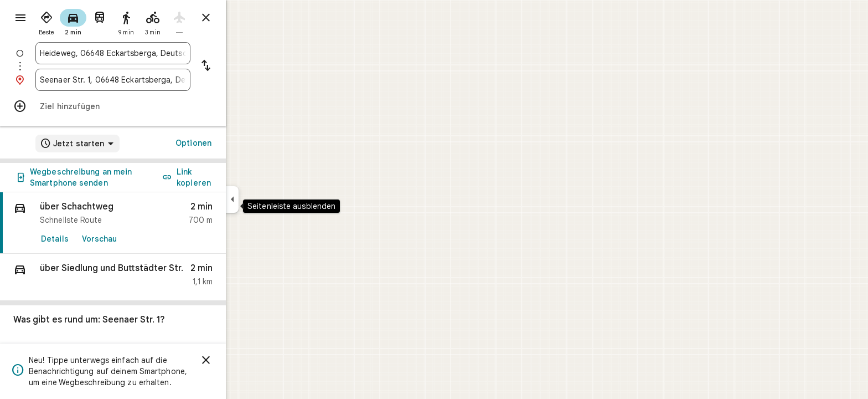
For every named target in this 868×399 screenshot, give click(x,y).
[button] (153, 277)
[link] (153, 223)
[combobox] (153, 53)
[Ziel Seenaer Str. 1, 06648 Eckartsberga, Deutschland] (153, 80)
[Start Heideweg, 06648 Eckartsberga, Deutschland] (153, 53)
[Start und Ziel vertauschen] (246, 66)
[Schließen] (246, 360)
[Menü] (20, 19)
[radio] (86, 21)
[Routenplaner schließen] (246, 18)
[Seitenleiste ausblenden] (272, 199)
